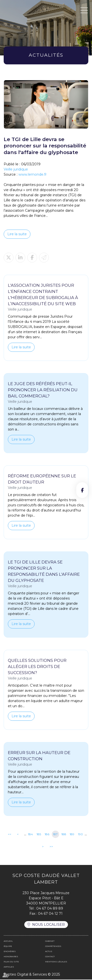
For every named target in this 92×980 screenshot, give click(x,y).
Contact (50, 957)
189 (72, 835)
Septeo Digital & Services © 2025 (32, 975)
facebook (82, 490)
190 (80, 835)
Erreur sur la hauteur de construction (39, 756)
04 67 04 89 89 (50, 909)
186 (47, 835)
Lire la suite (17, 234)
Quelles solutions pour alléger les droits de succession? (37, 667)
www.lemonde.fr (33, 174)
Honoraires (11, 957)
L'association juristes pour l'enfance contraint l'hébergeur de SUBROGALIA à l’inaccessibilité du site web (43, 294)
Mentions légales (56, 962)
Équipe (8, 947)
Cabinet (50, 941)
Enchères (10, 952)
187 (55, 835)
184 (30, 835)
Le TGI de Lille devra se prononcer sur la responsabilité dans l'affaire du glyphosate (44, 571)
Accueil (8, 941)
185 (39, 835)
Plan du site (11, 962)
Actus (49, 952)
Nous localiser (48, 925)
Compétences (53, 947)
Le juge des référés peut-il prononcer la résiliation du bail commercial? (43, 390)
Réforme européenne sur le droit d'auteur (42, 479)
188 (64, 835)
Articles (9, 967)
